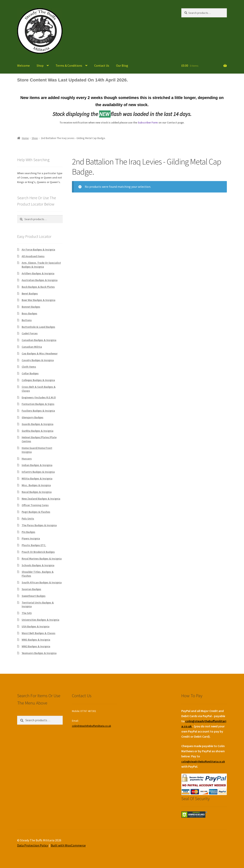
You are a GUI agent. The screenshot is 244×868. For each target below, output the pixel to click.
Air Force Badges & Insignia (38, 249)
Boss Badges (29, 313)
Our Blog (122, 65)
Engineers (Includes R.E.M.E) (39, 397)
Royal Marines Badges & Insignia (42, 559)
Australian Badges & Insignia (40, 280)
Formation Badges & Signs (38, 404)
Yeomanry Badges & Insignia (39, 653)
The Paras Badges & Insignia (39, 525)
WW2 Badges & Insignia (36, 646)
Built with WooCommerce (68, 845)
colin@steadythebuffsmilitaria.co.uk (91, 726)
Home (25, 138)
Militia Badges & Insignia (37, 478)
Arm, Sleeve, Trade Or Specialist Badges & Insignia (41, 265)
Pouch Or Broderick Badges (38, 552)
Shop (40, 65)
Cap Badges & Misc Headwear (40, 353)
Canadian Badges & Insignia (39, 340)
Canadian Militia (32, 347)
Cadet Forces (30, 333)
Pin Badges (28, 532)
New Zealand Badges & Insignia (41, 499)
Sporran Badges (31, 589)
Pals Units (28, 519)
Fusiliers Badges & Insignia (38, 411)
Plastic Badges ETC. (34, 545)
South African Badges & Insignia (42, 582)
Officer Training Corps (35, 505)
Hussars (27, 459)
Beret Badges (30, 293)
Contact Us (102, 65)
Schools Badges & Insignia (38, 565)
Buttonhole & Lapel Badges (38, 327)
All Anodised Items (33, 256)
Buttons (27, 320)
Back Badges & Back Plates (38, 287)
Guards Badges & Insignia (38, 424)
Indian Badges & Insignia (37, 465)
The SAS (27, 613)
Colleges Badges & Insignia (38, 380)
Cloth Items (29, 367)
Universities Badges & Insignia (41, 620)
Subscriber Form (148, 122)
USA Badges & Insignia (36, 626)
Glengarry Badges (33, 417)
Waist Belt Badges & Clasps (39, 633)
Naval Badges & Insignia (37, 492)
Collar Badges (30, 373)
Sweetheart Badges (34, 596)
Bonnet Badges (31, 307)
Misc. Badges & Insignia (36, 485)
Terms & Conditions (69, 65)
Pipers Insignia (31, 538)
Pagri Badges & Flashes (36, 512)
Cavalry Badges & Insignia (38, 360)
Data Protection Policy (33, 845)
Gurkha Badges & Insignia (38, 431)
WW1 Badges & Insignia (36, 640)
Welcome (23, 65)
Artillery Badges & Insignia (38, 273)
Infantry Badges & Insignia (38, 472)
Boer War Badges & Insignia (39, 300)
